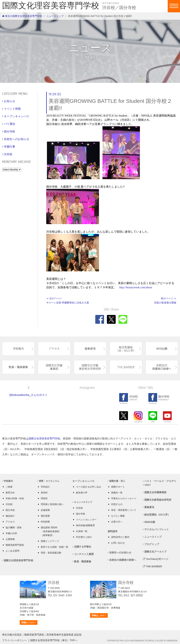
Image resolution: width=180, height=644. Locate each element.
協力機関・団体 (14, 528)
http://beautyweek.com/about (136, 287)
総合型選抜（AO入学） (156, 515)
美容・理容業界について (124, 510)
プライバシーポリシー (14, 640)
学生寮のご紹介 (84, 537)
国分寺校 (10, 510)
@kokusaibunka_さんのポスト (29, 395)
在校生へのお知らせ (119, 552)
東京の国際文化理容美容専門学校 (22, 16)
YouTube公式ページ (155, 559)
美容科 (44, 493)
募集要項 (148, 507)
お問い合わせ (118, 543)
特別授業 (45, 522)
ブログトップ (151, 544)
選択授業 (45, 516)
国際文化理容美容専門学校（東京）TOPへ (54, 640)
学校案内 (7, 481)
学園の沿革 (11, 533)
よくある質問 (12, 551)
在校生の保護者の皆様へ (122, 560)
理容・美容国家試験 (51, 553)
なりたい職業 (118, 516)
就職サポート (118, 487)
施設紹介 (10, 516)
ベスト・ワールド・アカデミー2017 (160, 483)
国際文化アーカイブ (155, 552)
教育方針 (10, 493)
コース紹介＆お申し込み (89, 487)
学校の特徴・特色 (15, 498)
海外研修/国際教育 (85, 525)
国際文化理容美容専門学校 (44, 438)
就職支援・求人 (116, 481)
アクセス (10, 522)
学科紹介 (45, 487)
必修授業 (45, 510)
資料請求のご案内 (120, 537)
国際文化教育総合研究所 (157, 500)
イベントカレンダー (86, 520)
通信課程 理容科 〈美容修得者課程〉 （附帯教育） (51, 531)
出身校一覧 (82, 531)
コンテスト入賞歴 (83, 554)
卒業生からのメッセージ (124, 498)
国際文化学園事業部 (155, 492)
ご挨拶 (9, 487)
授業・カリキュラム (48, 481)
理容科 (44, 498)
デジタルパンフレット (156, 529)
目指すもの (117, 504)
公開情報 (10, 539)
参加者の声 (82, 493)
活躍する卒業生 (82, 547)
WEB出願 (149, 522)
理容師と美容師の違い (52, 504)
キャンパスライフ (82, 502)
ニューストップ (55, 16)
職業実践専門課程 (15, 545)
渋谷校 (9, 504)
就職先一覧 (117, 493)
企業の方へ (117, 522)
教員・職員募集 (82, 561)
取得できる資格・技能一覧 (54, 547)
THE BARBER (152, 566)
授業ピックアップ (50, 541)
